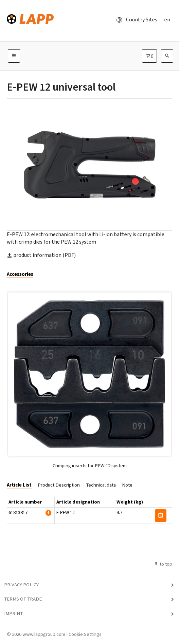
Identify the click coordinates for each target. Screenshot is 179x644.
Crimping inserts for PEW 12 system (90, 466)
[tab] (23, 275)
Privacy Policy (21, 585)
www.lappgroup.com (44, 634)
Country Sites (135, 20)
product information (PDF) (41, 255)
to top (163, 564)
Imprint (13, 613)
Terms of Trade (23, 599)
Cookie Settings (85, 634)
